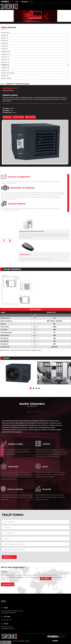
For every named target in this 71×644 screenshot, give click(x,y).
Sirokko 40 (5, 41)
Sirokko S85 (5, 76)
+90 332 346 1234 (6, 620)
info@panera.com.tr (7, 627)
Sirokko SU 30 (6, 51)
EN (33, 2)
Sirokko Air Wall (6, 78)
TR (31, 2)
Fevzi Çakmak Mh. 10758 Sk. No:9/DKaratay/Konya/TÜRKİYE (12, 612)
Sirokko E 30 (5, 59)
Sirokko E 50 (5, 65)
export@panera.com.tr (8, 629)
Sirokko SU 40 (6, 54)
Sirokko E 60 (5, 68)
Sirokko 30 (4, 38)
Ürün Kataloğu (18, 117)
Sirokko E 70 (5, 70)
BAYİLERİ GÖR (8, 584)
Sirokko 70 (4, 49)
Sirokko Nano (5, 33)
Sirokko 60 (5, 46)
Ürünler (3, 84)
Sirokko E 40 (5, 62)
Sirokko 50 (4, 43)
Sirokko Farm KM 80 (8, 73)
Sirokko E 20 (5, 57)
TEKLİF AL (7, 117)
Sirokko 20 (4, 35)
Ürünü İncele (30, 117)
